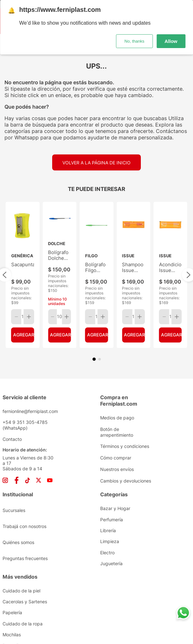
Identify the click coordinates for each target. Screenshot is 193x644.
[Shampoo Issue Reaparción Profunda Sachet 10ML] (133, 242)
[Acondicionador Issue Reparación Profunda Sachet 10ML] (170, 242)
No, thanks (134, 41)
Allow (171, 41)
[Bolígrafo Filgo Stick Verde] (96, 242)
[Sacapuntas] (23, 242)
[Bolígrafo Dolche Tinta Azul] (59, 242)
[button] (94, 293)
